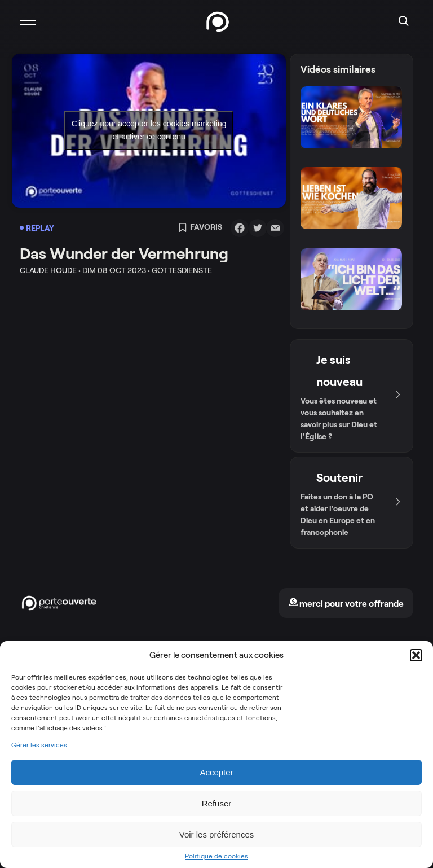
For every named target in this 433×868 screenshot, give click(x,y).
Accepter (216, 772)
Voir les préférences (217, 834)
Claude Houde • (50, 270)
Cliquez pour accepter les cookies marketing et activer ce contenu (149, 130)
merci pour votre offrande (346, 604)
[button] (416, 655)
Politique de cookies (216, 856)
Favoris (200, 228)
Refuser (217, 803)
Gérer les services (39, 745)
